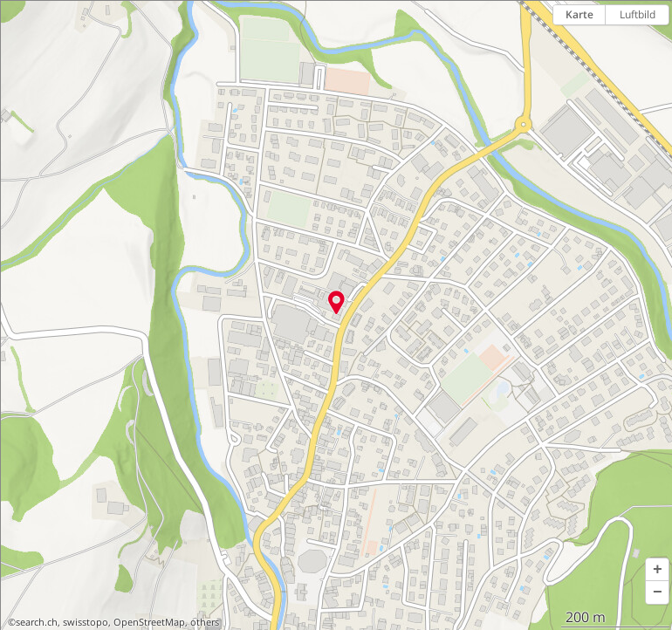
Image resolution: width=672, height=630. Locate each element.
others (205, 622)
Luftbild (638, 14)
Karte (579, 14)
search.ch (37, 622)
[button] (657, 570)
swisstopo (86, 622)
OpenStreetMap (149, 622)
